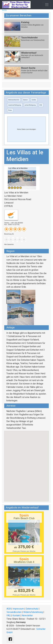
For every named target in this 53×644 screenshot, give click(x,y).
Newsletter (27, 615)
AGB (9, 609)
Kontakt (16, 615)
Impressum (18, 609)
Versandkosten (14, 612)
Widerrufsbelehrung (33, 612)
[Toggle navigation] (47, 5)
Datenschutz (32, 609)
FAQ (9, 615)
